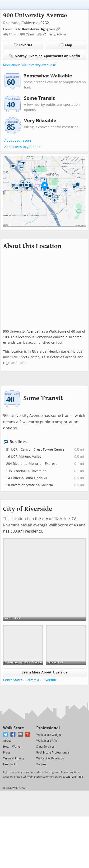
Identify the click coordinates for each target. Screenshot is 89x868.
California (32, 680)
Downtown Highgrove (39, 29)
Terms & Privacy (14, 758)
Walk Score (13, 728)
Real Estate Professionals (53, 753)
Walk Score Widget (49, 735)
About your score (18, 141)
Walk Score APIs (47, 741)
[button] (45, 186)
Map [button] (66, 45)
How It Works (12, 747)
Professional (48, 728)
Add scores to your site (22, 147)
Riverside (11, 23)
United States (13, 680)
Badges (41, 764)
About (7, 741)
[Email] (21, 735)
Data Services (45, 747)
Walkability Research (50, 758)
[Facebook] (13, 735)
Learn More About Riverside (44, 672)
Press (7, 753)
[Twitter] (6, 735)
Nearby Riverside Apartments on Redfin (45, 56)
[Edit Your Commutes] (58, 28)
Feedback (9, 764)
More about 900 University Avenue (28, 65)
